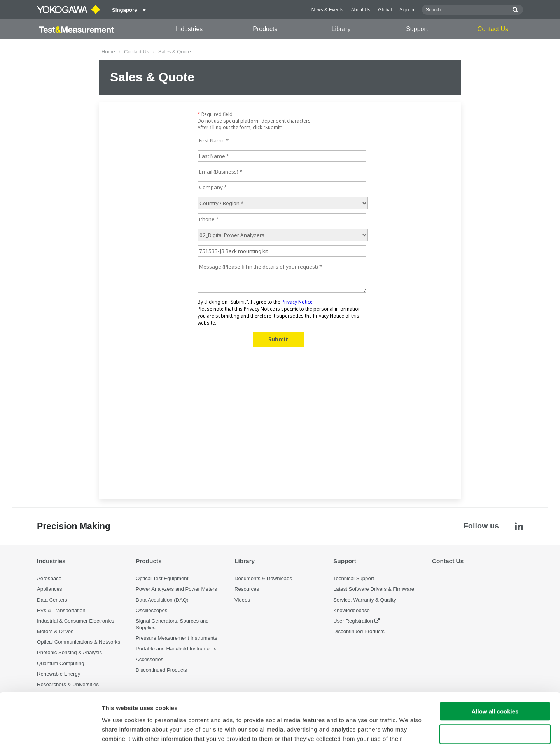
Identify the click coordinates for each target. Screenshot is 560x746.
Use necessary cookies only (495, 685)
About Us (361, 10)
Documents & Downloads (263, 578)
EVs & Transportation (61, 610)
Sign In (407, 10)
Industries (189, 29)
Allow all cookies (495, 662)
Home (108, 52)
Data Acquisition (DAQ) (162, 600)
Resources (247, 589)
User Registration (353, 621)
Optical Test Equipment (162, 578)
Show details (408, 731)
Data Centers (52, 600)
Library (341, 29)
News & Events (327, 10)
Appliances (50, 589)
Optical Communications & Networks (79, 642)
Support (417, 29)
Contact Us (493, 29)
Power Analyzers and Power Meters (176, 589)
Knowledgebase (352, 610)
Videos (242, 600)
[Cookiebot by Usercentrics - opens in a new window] (50, 731)
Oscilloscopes (151, 610)
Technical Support (354, 578)
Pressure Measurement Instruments (177, 638)
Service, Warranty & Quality (365, 600)
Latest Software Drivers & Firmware (374, 589)
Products (265, 29)
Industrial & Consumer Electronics (76, 621)
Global (385, 10)
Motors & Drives (55, 631)
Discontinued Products (359, 631)
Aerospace (49, 578)
